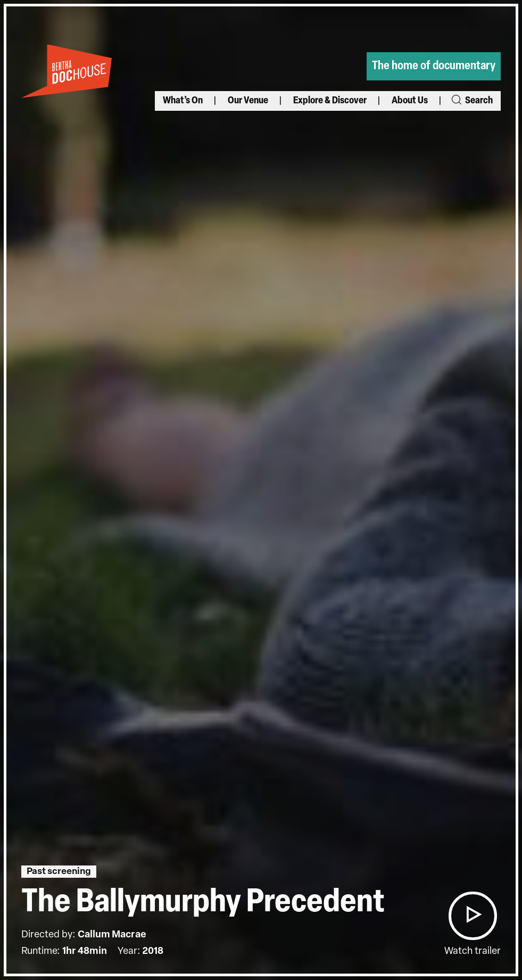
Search (471, 101)
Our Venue (248, 101)
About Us (410, 101)
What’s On (183, 101)
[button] (473, 916)
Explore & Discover (330, 101)
